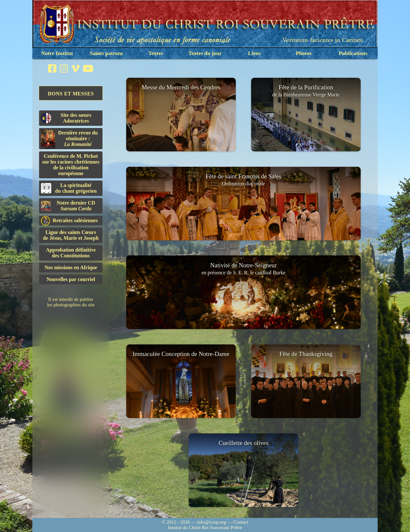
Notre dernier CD (68, 206)
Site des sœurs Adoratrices (66, 118)
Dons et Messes (71, 94)
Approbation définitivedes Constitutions (71, 253)
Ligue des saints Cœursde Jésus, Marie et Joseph (71, 235)
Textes (156, 53)
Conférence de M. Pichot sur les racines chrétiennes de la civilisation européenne (71, 165)
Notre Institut (57, 53)
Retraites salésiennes (69, 221)
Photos (303, 53)
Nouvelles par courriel (71, 279)
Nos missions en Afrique (71, 267)
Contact (241, 522)
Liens (254, 53)
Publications (353, 53)
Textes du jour (205, 53)
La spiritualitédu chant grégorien (69, 188)
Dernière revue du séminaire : (69, 139)
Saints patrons (106, 53)
